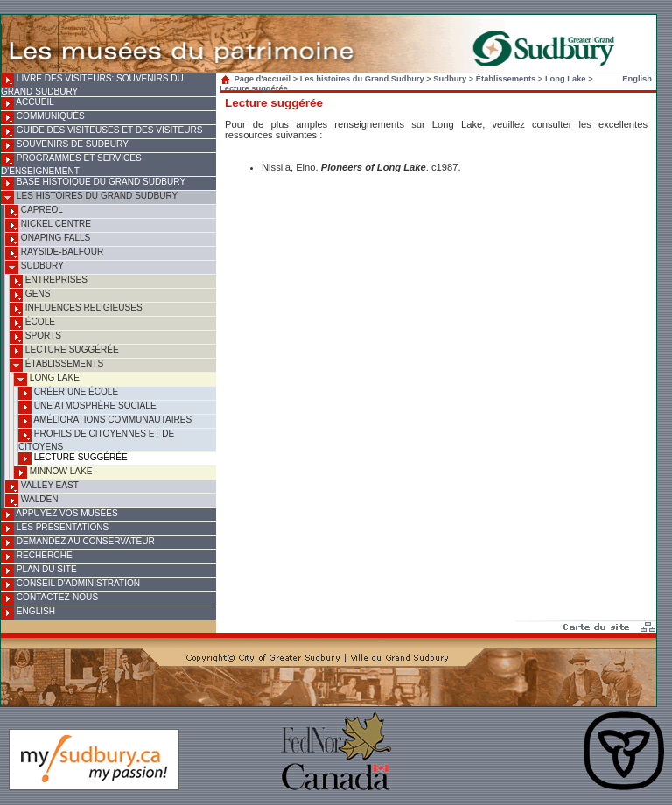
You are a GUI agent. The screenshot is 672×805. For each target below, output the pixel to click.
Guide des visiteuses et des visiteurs (101, 132)
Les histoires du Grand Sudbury (89, 197)
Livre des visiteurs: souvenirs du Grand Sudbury (92, 85)
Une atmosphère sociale (87, 407)
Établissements (56, 365)
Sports (35, 337)
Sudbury (35, 267)
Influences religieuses (76, 309)
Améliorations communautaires (105, 421)
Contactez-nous (49, 599)
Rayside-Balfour (54, 253)
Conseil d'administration (70, 585)
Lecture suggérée (64, 351)
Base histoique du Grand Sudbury (93, 183)
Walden (32, 501)
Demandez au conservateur (78, 543)
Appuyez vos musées (59, 515)
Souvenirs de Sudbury (65, 146)
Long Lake (47, 379)
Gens (30, 295)
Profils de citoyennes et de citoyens (96, 440)
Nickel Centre (48, 225)
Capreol (34, 211)
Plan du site (39, 571)
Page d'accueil (257, 79)
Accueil (28, 104)
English (28, 613)
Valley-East (42, 487)
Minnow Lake (53, 473)
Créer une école (68, 393)
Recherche (37, 557)
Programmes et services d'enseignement (71, 164)
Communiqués (43, 118)
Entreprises (49, 281)
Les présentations (55, 529)
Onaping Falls (48, 239)
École (32, 323)
